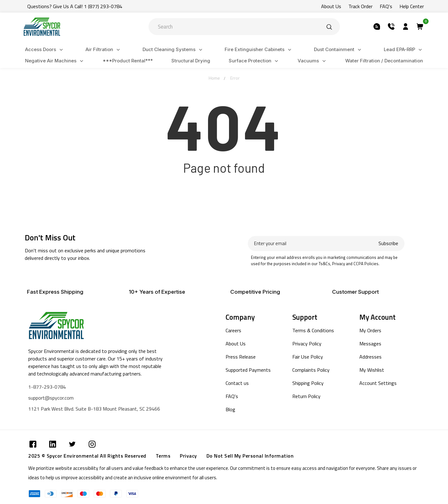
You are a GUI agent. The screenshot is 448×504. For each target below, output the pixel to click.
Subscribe (388, 243)
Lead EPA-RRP (404, 50)
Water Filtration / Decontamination (384, 61)
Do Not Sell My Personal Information (250, 456)
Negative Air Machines (55, 61)
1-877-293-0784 (47, 387)
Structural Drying (191, 61)
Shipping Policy (308, 383)
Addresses (370, 357)
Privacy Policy (307, 344)
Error (235, 78)
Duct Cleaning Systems (173, 50)
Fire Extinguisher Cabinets (259, 50)
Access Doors (45, 50)
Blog (230, 409)
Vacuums (313, 61)
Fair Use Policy (308, 357)
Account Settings (378, 383)
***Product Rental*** (128, 61)
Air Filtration (104, 50)
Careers (233, 330)
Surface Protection (254, 61)
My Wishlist (372, 370)
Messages (370, 344)
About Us (236, 344)
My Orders (370, 330)
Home (214, 78)
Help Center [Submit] (412, 6)
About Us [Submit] (331, 6)
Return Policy (306, 396)
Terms (163, 456)
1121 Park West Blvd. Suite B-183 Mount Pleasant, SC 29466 (94, 409)
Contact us (237, 383)
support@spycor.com (51, 398)
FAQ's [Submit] (386, 6)
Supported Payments (248, 370)
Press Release (241, 357)
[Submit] (329, 27)
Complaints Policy (311, 370)
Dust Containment (339, 50)
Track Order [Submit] (360, 6)
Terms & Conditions (313, 330)
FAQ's (232, 396)
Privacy (188, 456)
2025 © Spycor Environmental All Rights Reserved (87, 456)
